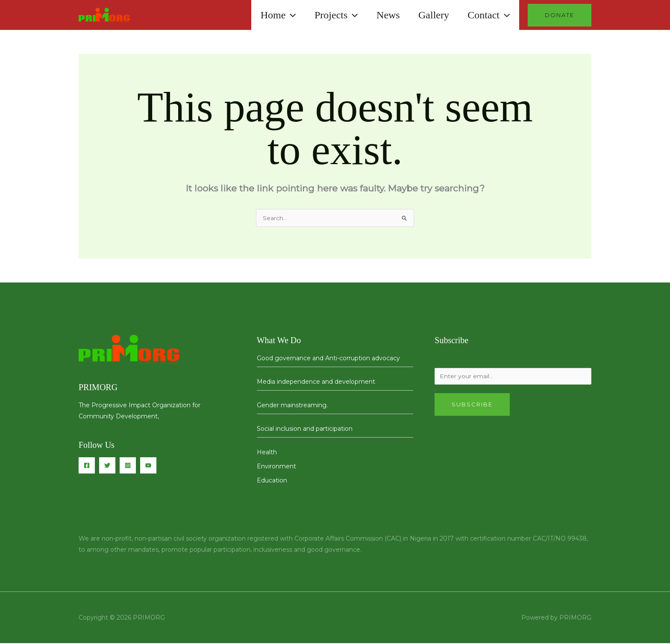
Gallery (431, 15)
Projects (329, 15)
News (383, 15)
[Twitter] (107, 466)
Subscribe (472, 406)
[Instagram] (128, 466)
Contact (488, 15)
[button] (282, 15)
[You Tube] (148, 466)
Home (269, 15)
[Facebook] (87, 466)
